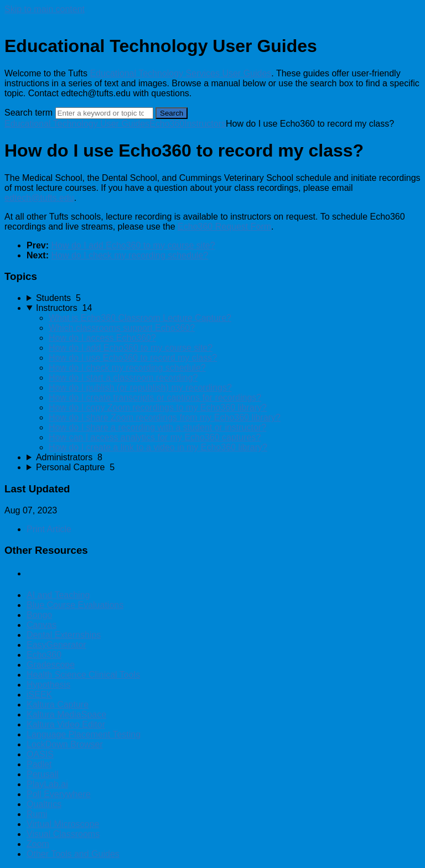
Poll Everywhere (59, 794)
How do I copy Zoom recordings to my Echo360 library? (158, 407)
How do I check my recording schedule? (129, 255)
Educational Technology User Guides (77, 124)
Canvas (42, 625)
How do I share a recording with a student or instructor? (157, 427)
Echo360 (167, 124)
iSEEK (39, 695)
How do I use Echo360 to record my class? (133, 358)
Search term (28, 113)
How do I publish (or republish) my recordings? (140, 388)
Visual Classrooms (63, 834)
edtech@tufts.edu (39, 198)
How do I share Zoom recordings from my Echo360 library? (165, 417)
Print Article (49, 529)
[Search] (104, 113)
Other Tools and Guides (73, 854)
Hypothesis (48, 685)
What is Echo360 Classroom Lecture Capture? (140, 318)
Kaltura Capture (58, 705)
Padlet (39, 764)
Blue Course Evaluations (75, 605)
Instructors (205, 124)
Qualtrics (44, 804)
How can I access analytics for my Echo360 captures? (155, 437)
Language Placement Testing (84, 734)
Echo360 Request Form (224, 227)
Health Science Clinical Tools (83, 675)
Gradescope (51, 665)
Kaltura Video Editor (66, 724)
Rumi (37, 814)
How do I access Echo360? (102, 338)
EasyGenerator (56, 645)
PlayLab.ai (47, 784)
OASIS (40, 754)
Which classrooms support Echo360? (122, 328)
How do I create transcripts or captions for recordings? (155, 397)
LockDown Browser (65, 744)
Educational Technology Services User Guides (180, 73)
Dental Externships (64, 635)
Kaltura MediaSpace (66, 714)
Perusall (43, 774)
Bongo (39, 615)
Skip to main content (45, 9)
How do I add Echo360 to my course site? (133, 245)
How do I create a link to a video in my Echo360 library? (158, 447)
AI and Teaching (58, 595)
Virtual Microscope (63, 824)
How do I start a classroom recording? (123, 378)
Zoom (38, 844)
